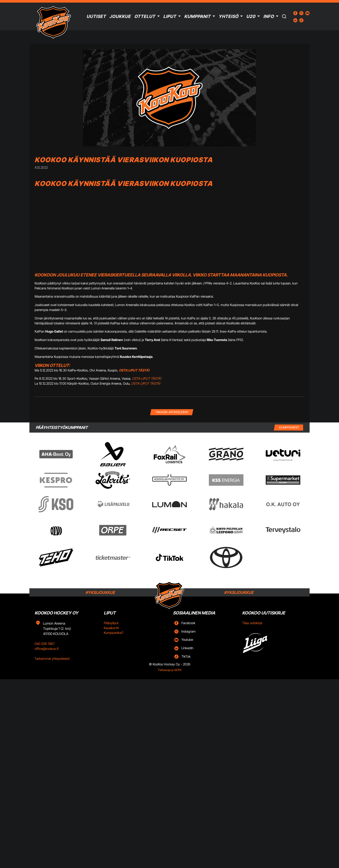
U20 (251, 16)
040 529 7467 (45, 644)
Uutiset (96, 16)
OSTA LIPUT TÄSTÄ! (147, 378)
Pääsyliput (111, 623)
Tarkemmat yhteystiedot (52, 659)
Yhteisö (229, 16)
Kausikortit (111, 628)
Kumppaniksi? (114, 633)
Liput (170, 16)
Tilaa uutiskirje (252, 623)
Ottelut (145, 16)
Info (269, 16)
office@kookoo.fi (47, 649)
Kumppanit (197, 16)
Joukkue (120, 16)
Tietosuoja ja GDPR (170, 670)
